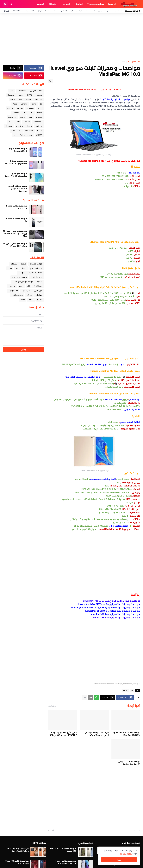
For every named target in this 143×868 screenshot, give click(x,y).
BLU (32, 113)
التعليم (40, 299)
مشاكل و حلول (36, 268)
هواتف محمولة (97, 4)
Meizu (40, 113)
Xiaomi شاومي (36, 90)
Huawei (125, 690)
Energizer (12, 117)
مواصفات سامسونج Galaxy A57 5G (18, 150)
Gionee (27, 122)
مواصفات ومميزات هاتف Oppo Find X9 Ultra (17, 850)
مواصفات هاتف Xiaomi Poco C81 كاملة (63, 850)
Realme (11, 95)
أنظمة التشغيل (36, 277)
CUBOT (39, 135)
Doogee (9, 126)
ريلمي (26, 11)
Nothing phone (26, 135)
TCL (10, 122)
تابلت (124, 62)
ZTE (33, 11)
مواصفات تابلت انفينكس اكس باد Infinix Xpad (97, 734)
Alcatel (20, 108)
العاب (21, 286)
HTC (24, 113)
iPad (31, 117)
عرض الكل (52, 706)
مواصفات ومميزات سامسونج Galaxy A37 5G (16, 162)
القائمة (80, 4)
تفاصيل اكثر (127, 854)
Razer (40, 131)
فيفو (87, 11)
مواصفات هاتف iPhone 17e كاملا (16, 207)
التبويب (66, 4)
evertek (20, 126)
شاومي (101, 11)
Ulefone (39, 126)
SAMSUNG (22, 90)
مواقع (29, 295)
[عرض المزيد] (85, 698)
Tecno (34, 104)
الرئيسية (112, 4)
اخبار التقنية (38, 286)
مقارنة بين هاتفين (19, 277)
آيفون (109, 11)
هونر (72, 11)
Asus (15, 104)
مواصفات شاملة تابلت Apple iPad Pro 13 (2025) (127, 734)
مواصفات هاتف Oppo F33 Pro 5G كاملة (17, 862)
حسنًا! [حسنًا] (119, 860)
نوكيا (56, 11)
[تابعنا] (6, 11)
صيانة (23, 299)
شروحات (41, 4)
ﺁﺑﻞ (29, 286)
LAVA (18, 122)
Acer (13, 131)
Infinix (28, 99)
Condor (16, 113)
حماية (31, 299)
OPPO (30, 95)
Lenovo (24, 104)
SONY (40, 108)
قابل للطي (38, 291)
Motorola (39, 99)
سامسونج (118, 11)
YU (20, 131)
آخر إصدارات (26, 291)
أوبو (93, 11)
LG (41, 104)
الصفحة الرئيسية (134, 62)
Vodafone (29, 131)
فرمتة (23, 264)
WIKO (23, 117)
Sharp (29, 126)
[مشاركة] (50, 81)
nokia (13, 99)
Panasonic (38, 122)
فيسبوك (12, 286)
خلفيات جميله (21, 268)
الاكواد (40, 282)
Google (39, 117)
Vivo (12, 90)
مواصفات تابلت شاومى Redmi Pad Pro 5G (129, 763)
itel (15, 135)
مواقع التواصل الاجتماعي (23, 282)
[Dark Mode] (12, 4)
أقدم (52, 830)
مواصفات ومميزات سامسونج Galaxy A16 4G (16, 175)
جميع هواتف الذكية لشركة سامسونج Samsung (18, 189)
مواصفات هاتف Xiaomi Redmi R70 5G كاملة (65, 862)
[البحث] (5, 4)
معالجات (39, 295)
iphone (10, 108)
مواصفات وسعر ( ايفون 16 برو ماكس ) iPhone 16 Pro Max (15, 233)
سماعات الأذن (17, 295)
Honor (21, 95)
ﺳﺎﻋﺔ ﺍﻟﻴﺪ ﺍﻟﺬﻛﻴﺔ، (36, 273)
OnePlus (17, 11)
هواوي (79, 11)
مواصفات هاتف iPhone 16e (16, 220)
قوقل (40, 11)
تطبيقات (52, 4)
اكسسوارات (13, 291)
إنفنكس (64, 11)
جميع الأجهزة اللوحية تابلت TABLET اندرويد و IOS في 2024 (63, 734)
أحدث (137, 830)
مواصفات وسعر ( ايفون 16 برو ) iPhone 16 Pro (15, 245)
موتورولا (48, 11)
